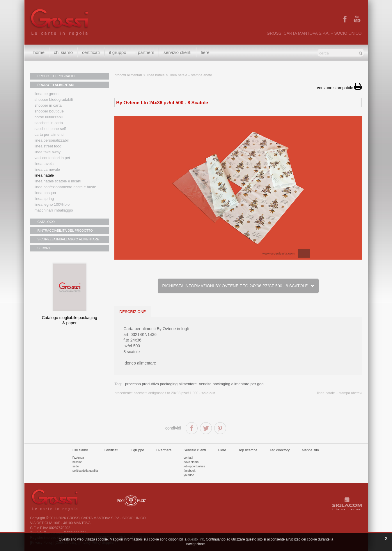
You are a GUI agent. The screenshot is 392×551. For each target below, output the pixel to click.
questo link (196, 539)
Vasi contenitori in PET (52, 158)
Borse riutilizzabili (49, 117)
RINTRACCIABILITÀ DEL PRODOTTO (65, 230)
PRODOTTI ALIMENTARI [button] (56, 85)
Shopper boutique (49, 111)
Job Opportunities (194, 466)
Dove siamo (191, 462)
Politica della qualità (85, 471)
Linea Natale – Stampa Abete (191, 75)
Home (39, 52)
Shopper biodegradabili (54, 100)
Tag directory (280, 450)
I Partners (145, 52)
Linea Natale (156, 75)
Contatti (188, 458)
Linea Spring (44, 199)
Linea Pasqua (45, 193)
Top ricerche (248, 450)
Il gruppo (137, 450)
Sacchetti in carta (49, 123)
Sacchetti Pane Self (50, 129)
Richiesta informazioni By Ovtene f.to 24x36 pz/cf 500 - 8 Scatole (238, 286)
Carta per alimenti (49, 134)
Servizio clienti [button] (178, 52)
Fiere (205, 52)
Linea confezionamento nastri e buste (65, 187)
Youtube (189, 475)
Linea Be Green (47, 94)
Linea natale (44, 175)
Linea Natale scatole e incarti (58, 181)
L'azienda (78, 458)
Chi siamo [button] (63, 52)
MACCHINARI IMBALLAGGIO (54, 210)
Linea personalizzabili (52, 140)
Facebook (190, 471)
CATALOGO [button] (46, 222)
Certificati (91, 52)
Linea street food (48, 146)
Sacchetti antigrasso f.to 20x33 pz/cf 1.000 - (174, 393)
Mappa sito (310, 450)
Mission (77, 462)
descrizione (133, 312)
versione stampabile (339, 88)
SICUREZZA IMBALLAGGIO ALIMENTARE (68, 239)
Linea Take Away (48, 152)
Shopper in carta (48, 105)
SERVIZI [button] (44, 248)
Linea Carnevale (47, 169)
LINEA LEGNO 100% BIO (52, 204)
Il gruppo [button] (118, 52)
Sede (76, 466)
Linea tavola (44, 164)
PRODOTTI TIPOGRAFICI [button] (56, 76)
